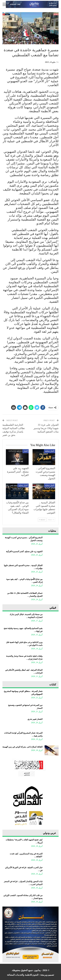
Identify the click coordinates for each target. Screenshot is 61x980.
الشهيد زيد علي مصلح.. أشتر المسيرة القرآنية (24, 551)
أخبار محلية (50, 451)
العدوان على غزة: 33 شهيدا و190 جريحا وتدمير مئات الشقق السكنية (46, 428)
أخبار (26, 451)
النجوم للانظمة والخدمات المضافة (23, 975)
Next (42, 520)
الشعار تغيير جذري (35, 719)
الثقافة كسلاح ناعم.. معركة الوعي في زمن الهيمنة (22, 747)
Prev (51, 520)
